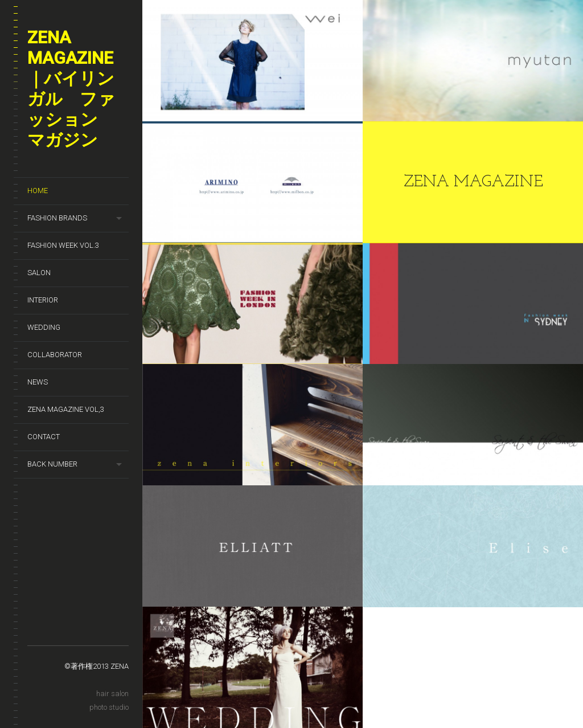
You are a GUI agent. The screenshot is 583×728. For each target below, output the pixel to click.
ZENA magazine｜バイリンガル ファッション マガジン (71, 89)
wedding (44, 327)
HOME (38, 191)
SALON (39, 273)
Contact (44, 437)
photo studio (109, 707)
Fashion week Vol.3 (63, 245)
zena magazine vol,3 (66, 409)
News (38, 382)
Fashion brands (57, 218)
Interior (43, 300)
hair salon (112, 694)
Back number (52, 464)
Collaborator (55, 355)
